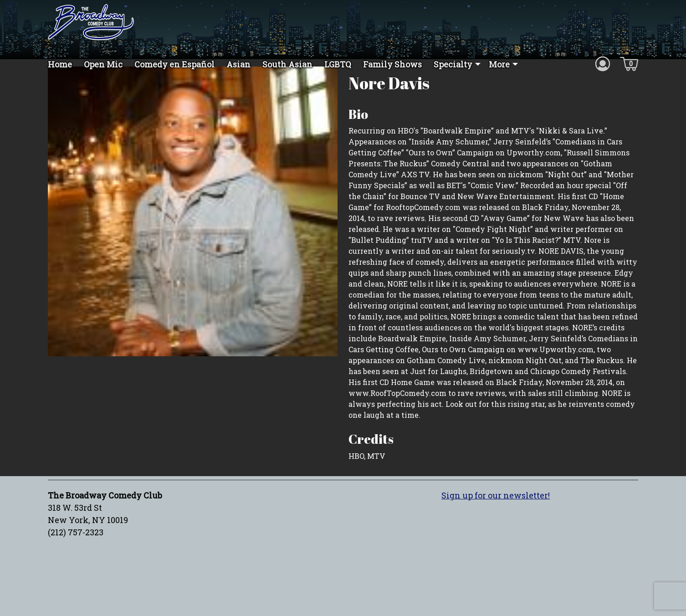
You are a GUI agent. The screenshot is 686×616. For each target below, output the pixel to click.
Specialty (453, 64)
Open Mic (103, 64)
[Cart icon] (629, 63)
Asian (238, 64)
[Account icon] (603, 63)
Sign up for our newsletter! (496, 511)
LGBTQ (338, 64)
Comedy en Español (174, 64)
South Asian (287, 64)
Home (60, 64)
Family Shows (392, 64)
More (499, 64)
